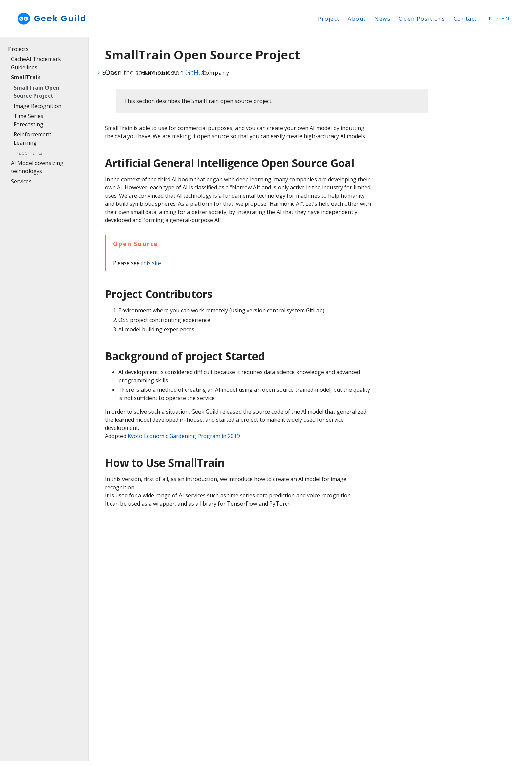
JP (489, 19)
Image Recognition (37, 106)
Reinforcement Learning (32, 139)
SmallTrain (26, 77)
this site (151, 263)
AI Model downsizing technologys (37, 167)
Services (21, 181)
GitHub (196, 72)
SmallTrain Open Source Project (36, 92)
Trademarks (28, 153)
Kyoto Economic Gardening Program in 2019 (184, 436)
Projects (18, 49)
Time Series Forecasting (28, 120)
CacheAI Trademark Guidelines (36, 63)
